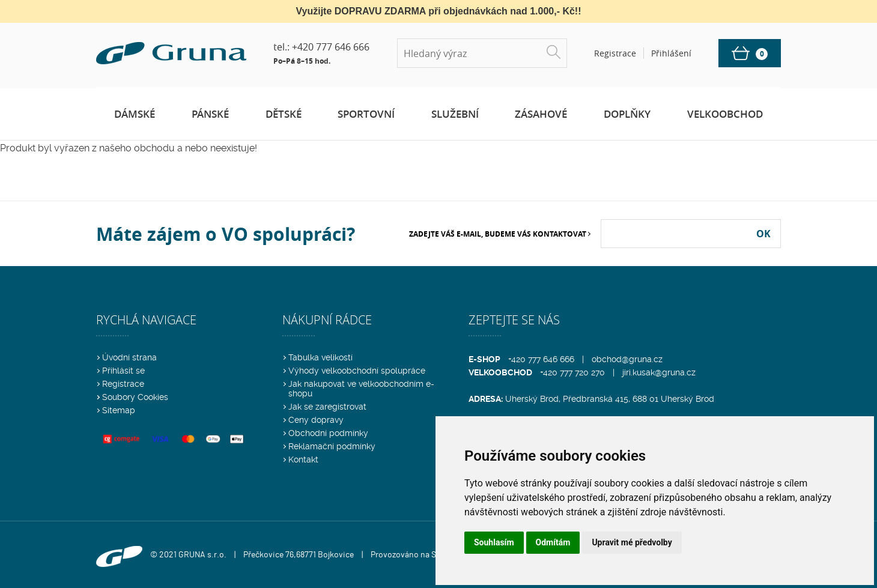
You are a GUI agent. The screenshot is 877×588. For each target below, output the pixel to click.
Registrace (123, 384)
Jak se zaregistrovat (327, 407)
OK (763, 234)
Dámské (135, 114)
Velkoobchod (725, 114)
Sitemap (119, 410)
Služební (455, 114)
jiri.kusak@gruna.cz (659, 372)
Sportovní (366, 114)
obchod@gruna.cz (627, 359)
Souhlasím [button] (494, 542)
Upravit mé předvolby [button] (632, 542)
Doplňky (627, 114)
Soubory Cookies (135, 397)
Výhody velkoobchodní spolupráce (357, 371)
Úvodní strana (129, 357)
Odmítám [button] (553, 542)
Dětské (284, 114)
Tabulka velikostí (320, 357)
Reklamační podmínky (332, 446)
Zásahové (541, 114)
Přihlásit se (123, 371)
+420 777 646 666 (331, 47)
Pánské (210, 114)
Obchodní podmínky (328, 433)
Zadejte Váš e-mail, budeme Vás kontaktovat (498, 234)
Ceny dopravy (316, 420)
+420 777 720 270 (572, 372)
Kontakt (303, 459)
